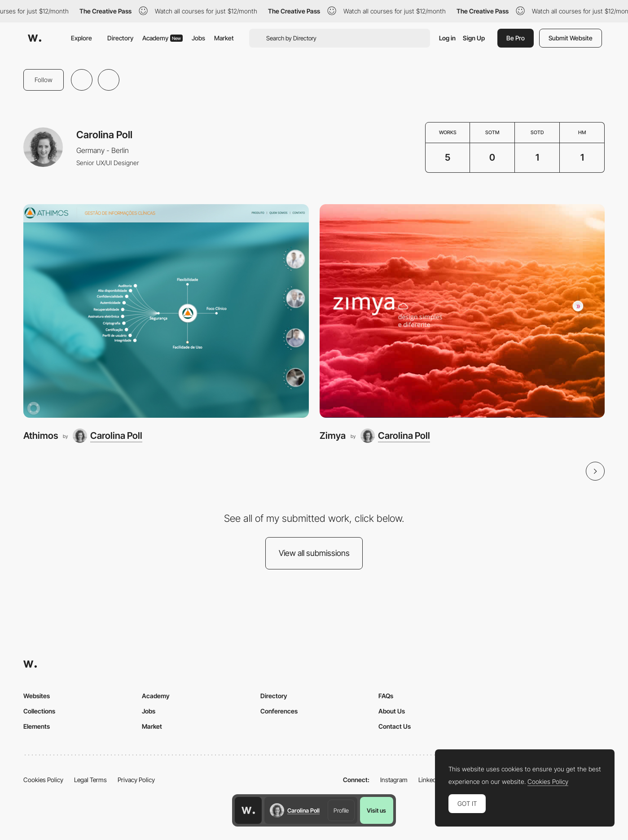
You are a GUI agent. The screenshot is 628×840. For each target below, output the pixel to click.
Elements (37, 726)
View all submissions (314, 553)
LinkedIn (430, 780)
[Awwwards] (35, 38)
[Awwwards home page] (248, 810)
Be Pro (516, 38)
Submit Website (571, 38)
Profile (341, 810)
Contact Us (395, 726)
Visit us (376, 810)
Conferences (279, 711)
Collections (39, 711)
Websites (37, 696)
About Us (392, 711)
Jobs (198, 38)
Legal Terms (90, 780)
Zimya (333, 435)
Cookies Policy (43, 780)
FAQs (386, 696)
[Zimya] (462, 311)
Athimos (41, 435)
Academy (162, 38)
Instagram (394, 780)
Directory (120, 38)
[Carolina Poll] (108, 436)
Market (224, 38)
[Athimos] (166, 311)
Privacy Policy (136, 780)
